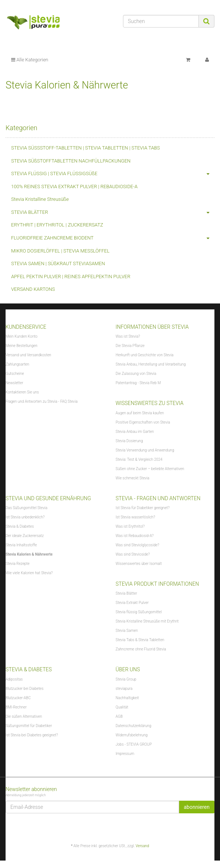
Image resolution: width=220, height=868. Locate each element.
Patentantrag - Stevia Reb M (138, 383)
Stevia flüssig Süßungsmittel (139, 612)
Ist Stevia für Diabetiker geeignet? (143, 508)
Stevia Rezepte (18, 564)
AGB (119, 716)
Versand (142, 846)
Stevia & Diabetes (20, 526)
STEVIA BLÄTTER (113, 213)
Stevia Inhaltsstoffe (21, 545)
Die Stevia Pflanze (130, 346)
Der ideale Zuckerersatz (25, 536)
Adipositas (14, 679)
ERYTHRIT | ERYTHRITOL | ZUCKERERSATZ (57, 225)
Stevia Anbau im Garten (135, 432)
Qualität (122, 707)
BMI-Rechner (16, 707)
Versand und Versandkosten (28, 355)
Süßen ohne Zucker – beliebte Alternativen (150, 469)
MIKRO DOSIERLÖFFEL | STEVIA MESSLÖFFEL (60, 251)
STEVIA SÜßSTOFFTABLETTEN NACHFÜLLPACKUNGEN (71, 161)
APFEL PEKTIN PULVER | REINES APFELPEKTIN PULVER (71, 277)
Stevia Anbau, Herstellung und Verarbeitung (151, 364)
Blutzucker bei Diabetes (25, 689)
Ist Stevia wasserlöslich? (135, 517)
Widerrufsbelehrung (132, 735)
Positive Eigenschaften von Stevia (143, 422)
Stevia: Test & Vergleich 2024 (139, 459)
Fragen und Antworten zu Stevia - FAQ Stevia (42, 401)
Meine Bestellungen (22, 346)
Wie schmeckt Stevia (132, 478)
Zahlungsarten (17, 364)
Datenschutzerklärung (133, 726)
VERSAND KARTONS (33, 289)
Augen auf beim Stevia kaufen (140, 413)
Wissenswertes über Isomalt (139, 564)
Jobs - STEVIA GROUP (134, 744)
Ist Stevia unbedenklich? (25, 517)
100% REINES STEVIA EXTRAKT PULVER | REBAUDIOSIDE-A (74, 187)
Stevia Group (126, 679)
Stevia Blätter (126, 593)
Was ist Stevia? (128, 336)
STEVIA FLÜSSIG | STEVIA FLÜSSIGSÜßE (113, 174)
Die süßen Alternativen (24, 716)
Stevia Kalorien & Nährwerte (29, 554)
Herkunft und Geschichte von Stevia (145, 355)
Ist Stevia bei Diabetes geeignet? (32, 735)
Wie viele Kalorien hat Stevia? (29, 573)
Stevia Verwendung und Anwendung (145, 450)
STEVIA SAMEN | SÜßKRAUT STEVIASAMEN (58, 263)
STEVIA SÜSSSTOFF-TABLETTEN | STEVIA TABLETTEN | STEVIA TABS (85, 148)
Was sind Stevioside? (133, 554)
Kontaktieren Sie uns (22, 392)
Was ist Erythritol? (130, 526)
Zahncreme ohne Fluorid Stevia (141, 649)
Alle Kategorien (30, 60)
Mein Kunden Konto (22, 336)
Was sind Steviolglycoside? (137, 545)
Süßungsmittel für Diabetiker (29, 726)
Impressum (125, 754)
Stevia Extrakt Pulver (132, 603)
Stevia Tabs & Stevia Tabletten (140, 640)
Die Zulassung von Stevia (136, 374)
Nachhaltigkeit (127, 698)
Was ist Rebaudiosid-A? (135, 536)
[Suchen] (161, 21)
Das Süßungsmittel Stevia (26, 508)
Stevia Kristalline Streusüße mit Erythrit (147, 621)
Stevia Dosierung (129, 441)
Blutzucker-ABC (18, 698)
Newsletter (14, 383)
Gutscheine (15, 374)
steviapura (124, 689)
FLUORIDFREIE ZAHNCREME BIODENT (113, 238)
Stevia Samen (127, 631)
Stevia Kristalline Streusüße (40, 199)
